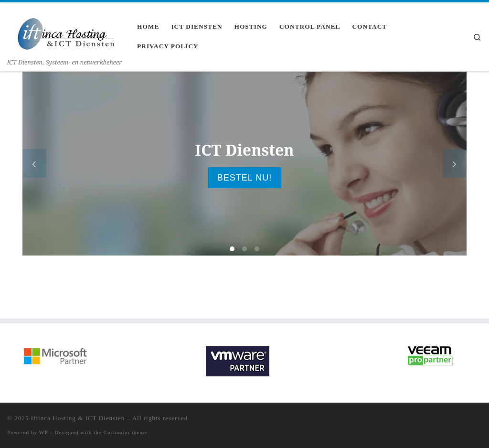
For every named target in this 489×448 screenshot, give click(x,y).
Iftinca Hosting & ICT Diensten (78, 418)
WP (43, 432)
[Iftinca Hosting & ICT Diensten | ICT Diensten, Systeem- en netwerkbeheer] (65, 29)
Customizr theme (126, 432)
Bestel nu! (244, 178)
